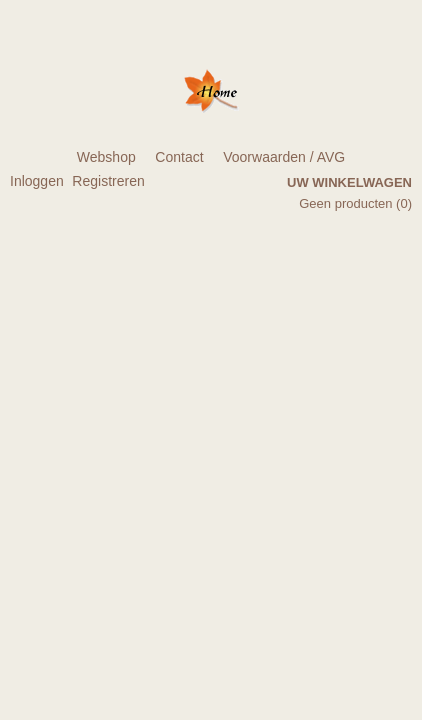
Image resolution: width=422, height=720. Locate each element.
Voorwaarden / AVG (284, 157)
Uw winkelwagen (349, 182)
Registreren (108, 181)
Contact (179, 157)
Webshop (106, 157)
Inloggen (37, 181)
